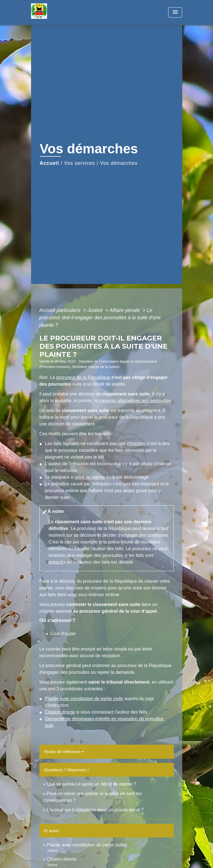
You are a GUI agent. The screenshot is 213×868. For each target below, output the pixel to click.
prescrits (57, 562)
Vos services (80, 163)
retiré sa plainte (89, 477)
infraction (136, 444)
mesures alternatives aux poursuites (135, 401)
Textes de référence (62, 752)
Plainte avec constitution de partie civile (84, 699)
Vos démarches (119, 163)
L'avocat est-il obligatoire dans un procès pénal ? (95, 810)
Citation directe (60, 712)
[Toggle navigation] (175, 12)
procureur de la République (83, 377)
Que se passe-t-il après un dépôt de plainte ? (91, 784)
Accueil (50, 163)
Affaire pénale (125, 310)
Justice (96, 310)
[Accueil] (52, 12)
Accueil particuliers (61, 310)
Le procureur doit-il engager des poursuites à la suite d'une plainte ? (100, 318)
